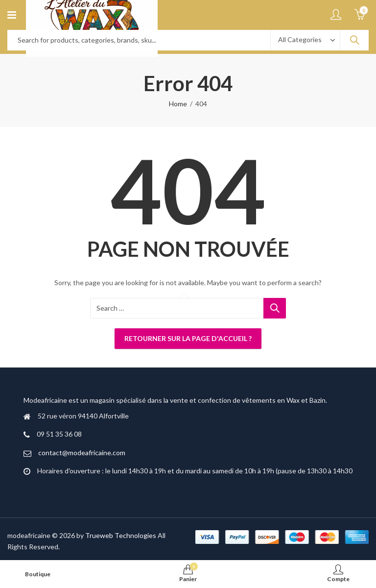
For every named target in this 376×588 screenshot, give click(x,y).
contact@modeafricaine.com (82, 453)
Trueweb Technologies (121, 535)
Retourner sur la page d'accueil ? (188, 338)
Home (178, 104)
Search (354, 40)
